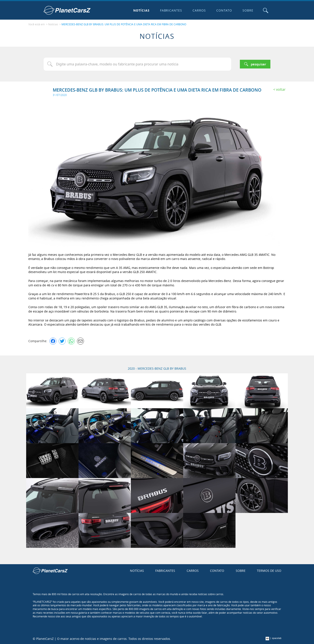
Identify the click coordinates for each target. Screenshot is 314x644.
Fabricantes (171, 10)
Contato (224, 10)
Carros (199, 10)
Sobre (248, 10)
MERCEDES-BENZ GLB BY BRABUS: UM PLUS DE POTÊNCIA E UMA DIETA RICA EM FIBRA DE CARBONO (124, 24)
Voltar (281, 89)
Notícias (141, 10)
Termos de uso (269, 571)
